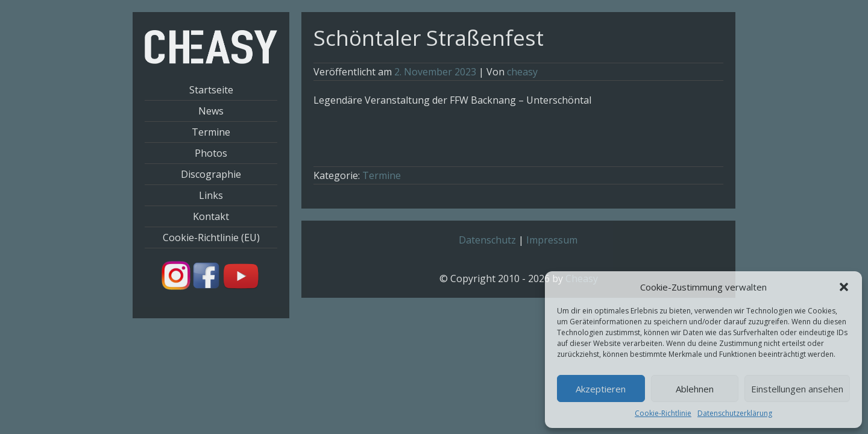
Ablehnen (695, 389)
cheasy (522, 72)
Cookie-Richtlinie (663, 413)
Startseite (211, 90)
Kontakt (211, 216)
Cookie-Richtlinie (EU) (211, 237)
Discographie (211, 174)
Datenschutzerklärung (735, 413)
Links (211, 195)
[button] (844, 287)
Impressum (552, 240)
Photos (211, 153)
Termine (211, 132)
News (211, 111)
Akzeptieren (601, 389)
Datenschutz (487, 240)
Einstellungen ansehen (797, 389)
